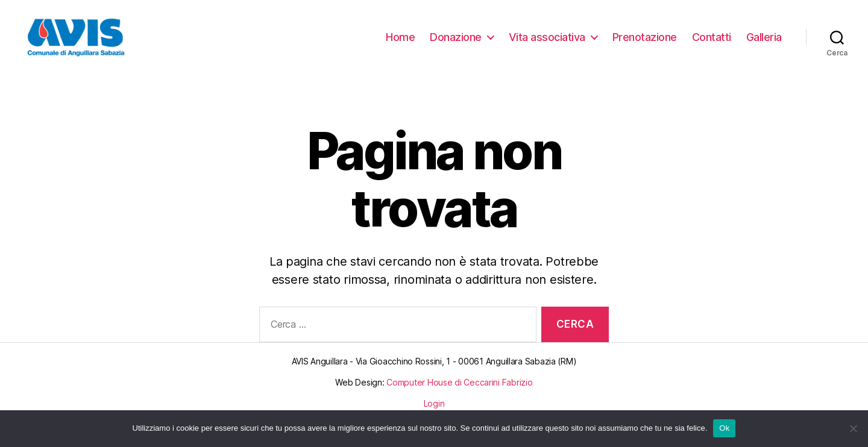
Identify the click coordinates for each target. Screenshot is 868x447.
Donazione (456, 44)
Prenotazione (645, 44)
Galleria (764, 44)
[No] (853, 428)
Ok (724, 428)
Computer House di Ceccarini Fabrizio (459, 396)
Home (400, 44)
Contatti (712, 44)
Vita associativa (547, 44)
